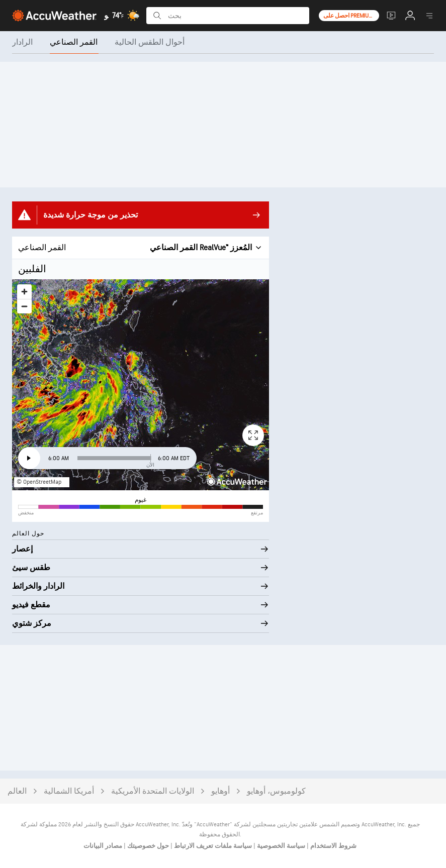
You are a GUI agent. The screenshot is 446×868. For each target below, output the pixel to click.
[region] (141, 385)
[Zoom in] (24, 292)
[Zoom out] (24, 306)
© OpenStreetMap (39, 482)
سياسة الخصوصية (280, 846)
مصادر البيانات (103, 846)
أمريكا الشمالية (69, 791)
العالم (17, 791)
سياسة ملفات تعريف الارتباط (212, 846)
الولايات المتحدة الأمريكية (153, 791)
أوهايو (220, 791)
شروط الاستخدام (333, 846)
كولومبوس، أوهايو (276, 791)
